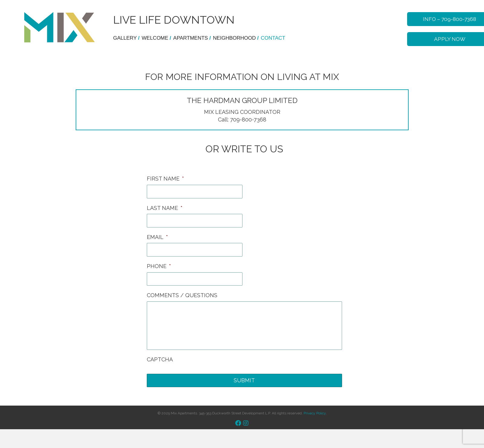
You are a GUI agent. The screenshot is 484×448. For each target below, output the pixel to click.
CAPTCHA (160, 360)
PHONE (159, 267)
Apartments (193, 38)
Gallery (127, 38)
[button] (238, 424)
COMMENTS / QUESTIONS (182, 296)
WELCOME (157, 38)
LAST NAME (165, 208)
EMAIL (157, 237)
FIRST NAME (165, 179)
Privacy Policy (315, 413)
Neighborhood (237, 38)
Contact (273, 38)
